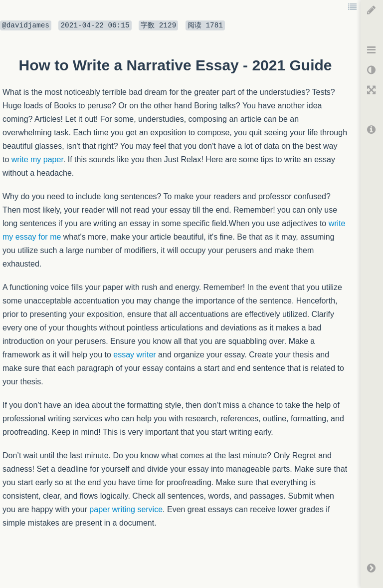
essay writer (134, 355)
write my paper (37, 159)
